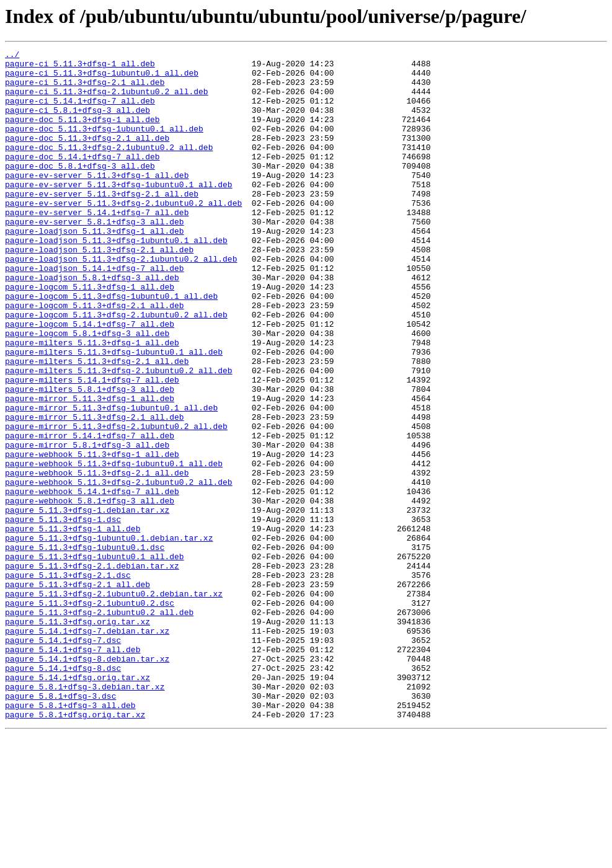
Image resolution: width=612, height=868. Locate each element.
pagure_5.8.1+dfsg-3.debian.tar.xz (85, 815)
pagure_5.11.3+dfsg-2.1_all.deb (78, 692)
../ (12, 56)
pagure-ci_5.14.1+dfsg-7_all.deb (80, 112)
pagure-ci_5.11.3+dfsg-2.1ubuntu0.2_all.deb (107, 100)
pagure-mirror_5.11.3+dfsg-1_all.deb (90, 469)
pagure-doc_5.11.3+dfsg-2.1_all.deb (87, 156)
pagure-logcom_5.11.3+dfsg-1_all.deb (90, 335)
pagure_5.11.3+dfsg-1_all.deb (73, 625)
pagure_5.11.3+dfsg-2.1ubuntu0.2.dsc (90, 714)
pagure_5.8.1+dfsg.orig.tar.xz (75, 848)
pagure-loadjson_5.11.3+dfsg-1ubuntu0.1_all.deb (116, 279)
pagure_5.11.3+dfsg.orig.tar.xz (78, 737)
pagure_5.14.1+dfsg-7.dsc (63, 759)
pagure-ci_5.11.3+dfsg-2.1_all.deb (85, 89)
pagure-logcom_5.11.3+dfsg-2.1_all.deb (95, 357)
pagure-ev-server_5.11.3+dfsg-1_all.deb (97, 201)
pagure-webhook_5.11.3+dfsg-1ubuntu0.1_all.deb (114, 547)
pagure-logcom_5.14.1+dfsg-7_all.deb (90, 379)
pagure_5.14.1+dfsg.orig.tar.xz (78, 804)
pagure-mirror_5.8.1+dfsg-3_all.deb (87, 525)
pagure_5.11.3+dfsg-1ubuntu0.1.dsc (85, 647)
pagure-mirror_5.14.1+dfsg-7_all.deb (90, 513)
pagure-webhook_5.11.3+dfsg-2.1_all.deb (97, 558)
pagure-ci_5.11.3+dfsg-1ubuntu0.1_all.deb (102, 78)
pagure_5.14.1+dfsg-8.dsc (63, 792)
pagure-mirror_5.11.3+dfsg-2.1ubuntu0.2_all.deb (116, 502)
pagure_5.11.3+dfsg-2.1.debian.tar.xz (92, 670)
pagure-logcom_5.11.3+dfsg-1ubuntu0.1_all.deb (111, 346)
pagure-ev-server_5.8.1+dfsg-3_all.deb (95, 257)
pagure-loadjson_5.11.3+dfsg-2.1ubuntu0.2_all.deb (121, 301)
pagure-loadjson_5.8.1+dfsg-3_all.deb (92, 324)
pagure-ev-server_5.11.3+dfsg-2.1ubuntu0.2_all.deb (123, 234)
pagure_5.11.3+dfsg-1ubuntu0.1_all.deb (95, 658)
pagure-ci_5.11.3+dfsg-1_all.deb (80, 67)
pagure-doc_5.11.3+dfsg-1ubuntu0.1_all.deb (104, 145)
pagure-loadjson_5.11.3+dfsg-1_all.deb (95, 268)
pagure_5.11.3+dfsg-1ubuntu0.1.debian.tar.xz (109, 636)
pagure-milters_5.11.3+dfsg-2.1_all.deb (97, 424)
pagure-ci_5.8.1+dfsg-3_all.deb (78, 123)
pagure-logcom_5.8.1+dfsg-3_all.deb (87, 391)
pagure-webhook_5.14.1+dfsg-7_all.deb (92, 580)
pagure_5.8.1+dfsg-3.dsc (60, 826)
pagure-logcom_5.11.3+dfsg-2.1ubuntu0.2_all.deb (116, 368)
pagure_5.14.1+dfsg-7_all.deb (73, 770)
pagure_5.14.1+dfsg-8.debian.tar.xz (87, 781)
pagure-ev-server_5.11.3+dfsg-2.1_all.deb (102, 223)
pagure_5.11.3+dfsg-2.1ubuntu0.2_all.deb (99, 725)
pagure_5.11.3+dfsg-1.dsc (63, 614)
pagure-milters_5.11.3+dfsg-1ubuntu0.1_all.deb (114, 413)
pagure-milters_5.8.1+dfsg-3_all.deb (90, 458)
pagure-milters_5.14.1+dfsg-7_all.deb (92, 446)
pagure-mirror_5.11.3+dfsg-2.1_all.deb (95, 491)
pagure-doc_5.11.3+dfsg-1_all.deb (82, 134)
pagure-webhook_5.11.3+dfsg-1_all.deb (92, 536)
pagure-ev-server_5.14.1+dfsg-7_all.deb (97, 246)
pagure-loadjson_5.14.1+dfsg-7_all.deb (95, 312)
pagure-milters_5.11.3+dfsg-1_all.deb (92, 402)
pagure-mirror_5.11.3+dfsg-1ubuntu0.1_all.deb (111, 480)
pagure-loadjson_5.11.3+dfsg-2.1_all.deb (99, 290)
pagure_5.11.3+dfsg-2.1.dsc (68, 681)
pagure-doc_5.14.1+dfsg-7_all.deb (82, 179)
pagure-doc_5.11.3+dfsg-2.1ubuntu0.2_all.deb (109, 167)
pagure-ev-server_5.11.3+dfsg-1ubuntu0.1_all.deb (119, 212)
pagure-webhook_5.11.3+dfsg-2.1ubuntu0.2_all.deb (119, 569)
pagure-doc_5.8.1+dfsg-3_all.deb (80, 190)
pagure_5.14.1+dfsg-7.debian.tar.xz (87, 748)
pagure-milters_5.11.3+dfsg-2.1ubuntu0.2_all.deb (119, 435)
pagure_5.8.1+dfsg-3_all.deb (70, 837)
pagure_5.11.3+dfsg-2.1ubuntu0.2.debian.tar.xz (114, 703)
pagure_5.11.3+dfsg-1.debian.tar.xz (87, 603)
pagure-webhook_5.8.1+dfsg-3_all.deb (90, 591)
